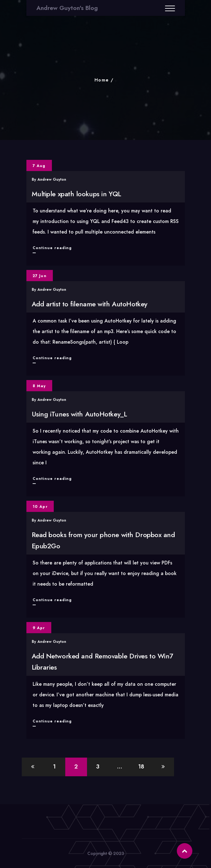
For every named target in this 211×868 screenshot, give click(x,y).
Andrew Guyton (52, 179)
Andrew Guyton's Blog (67, 8)
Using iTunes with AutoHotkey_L (79, 414)
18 (141, 767)
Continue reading (52, 248)
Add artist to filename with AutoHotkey (89, 304)
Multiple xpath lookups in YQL (76, 194)
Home (102, 80)
